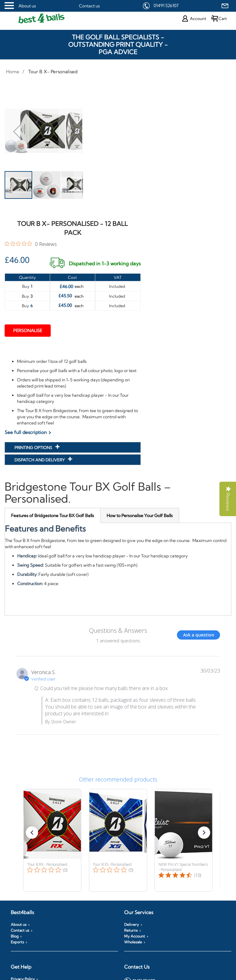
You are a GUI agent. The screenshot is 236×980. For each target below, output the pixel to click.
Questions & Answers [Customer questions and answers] (118, 631)
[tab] (53, 515)
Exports (17, 942)
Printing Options (34, 448)
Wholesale (133, 942)
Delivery (132, 925)
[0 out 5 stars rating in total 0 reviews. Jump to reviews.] (31, 244)
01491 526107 (166, 6)
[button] (17, 131)
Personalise (28, 331)
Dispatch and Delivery (40, 460)
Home (13, 72)
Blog (15, 936)
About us (27, 6)
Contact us (89, 6)
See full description (26, 432)
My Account (135, 936)
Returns (131, 930)
